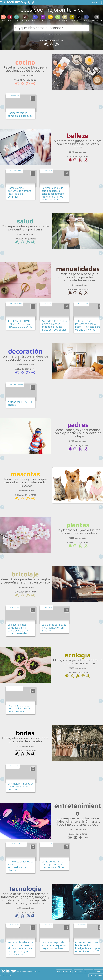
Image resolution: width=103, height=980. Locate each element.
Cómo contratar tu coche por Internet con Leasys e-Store (53, 864)
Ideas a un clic (14, 607)
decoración (25, 351)
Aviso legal (78, 971)
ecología (78, 655)
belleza (78, 136)
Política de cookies (96, 975)
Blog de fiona (48, 170)
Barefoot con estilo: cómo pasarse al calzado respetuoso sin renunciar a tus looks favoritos (53, 194)
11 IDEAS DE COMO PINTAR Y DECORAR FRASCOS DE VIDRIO (20, 324)
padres (78, 424)
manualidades (78, 269)
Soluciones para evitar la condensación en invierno (54, 627)
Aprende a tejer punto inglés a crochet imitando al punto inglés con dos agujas (54, 325)
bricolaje (25, 574)
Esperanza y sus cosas (17, 384)
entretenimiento (78, 809)
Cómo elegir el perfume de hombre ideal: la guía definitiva (19, 192)
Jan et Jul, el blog (83, 303)
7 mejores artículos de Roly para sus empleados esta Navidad (21, 866)
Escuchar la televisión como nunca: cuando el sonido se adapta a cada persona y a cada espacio (20, 948)
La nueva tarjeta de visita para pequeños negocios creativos (54, 945)
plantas (78, 525)
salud (25, 221)
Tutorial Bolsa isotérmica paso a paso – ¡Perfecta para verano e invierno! (88, 325)
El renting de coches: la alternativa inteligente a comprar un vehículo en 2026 (88, 947)
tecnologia (25, 888)
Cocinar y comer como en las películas (20, 114)
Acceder (95, 2)
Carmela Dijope (15, 95)
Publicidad (98, 971)
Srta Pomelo (48, 303)
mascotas (25, 474)
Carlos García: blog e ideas (18, 844)
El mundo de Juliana (16, 170)
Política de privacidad (64, 971)
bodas (25, 733)
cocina (25, 62)
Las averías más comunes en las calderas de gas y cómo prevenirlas (18, 629)
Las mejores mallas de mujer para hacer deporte (21, 786)
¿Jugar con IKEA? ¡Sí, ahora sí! (20, 403)
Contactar (88, 971)
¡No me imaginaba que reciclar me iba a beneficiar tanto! (20, 708)
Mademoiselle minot (16, 303)
